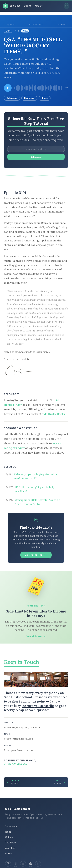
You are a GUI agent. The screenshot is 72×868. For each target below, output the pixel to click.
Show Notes (12, 826)
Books (28, 6)
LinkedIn (35, 727)
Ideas (8, 832)
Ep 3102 (63, 24)
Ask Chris (10, 848)
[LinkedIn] (38, 864)
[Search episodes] (67, 6)
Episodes (15, 6)
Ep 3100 (9, 24)
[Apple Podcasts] (23, 864)
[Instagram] (8, 864)
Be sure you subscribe (38, 706)
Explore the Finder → (36, 555)
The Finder (11, 843)
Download (29, 98)
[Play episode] (8, 88)
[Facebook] (15, 864)
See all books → (36, 636)
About (39, 6)
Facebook (9, 727)
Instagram (22, 727)
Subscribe (12, 98)
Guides (9, 837)
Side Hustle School (18, 809)
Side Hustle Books (53, 414)
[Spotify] (31, 864)
